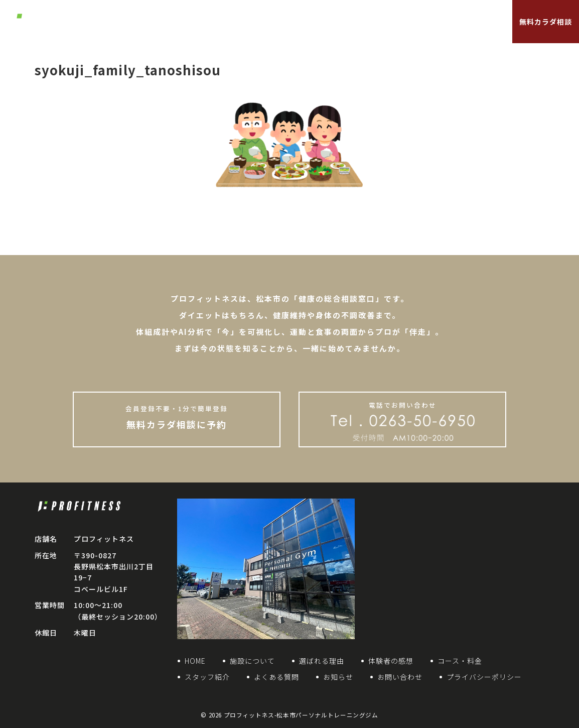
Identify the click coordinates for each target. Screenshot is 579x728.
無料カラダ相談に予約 (177, 417)
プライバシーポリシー (484, 677)
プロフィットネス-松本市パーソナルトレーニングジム (301, 715)
